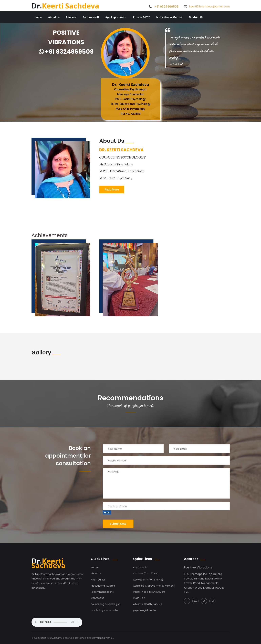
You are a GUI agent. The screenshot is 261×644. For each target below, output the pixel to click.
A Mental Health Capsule (148, 604)
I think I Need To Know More (149, 592)
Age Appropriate (116, 17)
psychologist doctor (145, 610)
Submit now (118, 524)
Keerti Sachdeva (65, 6)
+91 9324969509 (166, 7)
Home (38, 17)
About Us (54, 17)
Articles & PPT (141, 17)
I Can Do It (139, 598)
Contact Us (196, 17)
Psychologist (140, 567)
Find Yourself (91, 17)
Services (71, 17)
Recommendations (102, 592)
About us (96, 574)
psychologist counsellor (105, 610)
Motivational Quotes (169, 17)
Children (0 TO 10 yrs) (146, 574)
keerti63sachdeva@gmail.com (209, 7)
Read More (112, 189)
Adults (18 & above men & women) (154, 586)
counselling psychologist (105, 604)
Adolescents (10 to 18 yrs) (148, 580)
